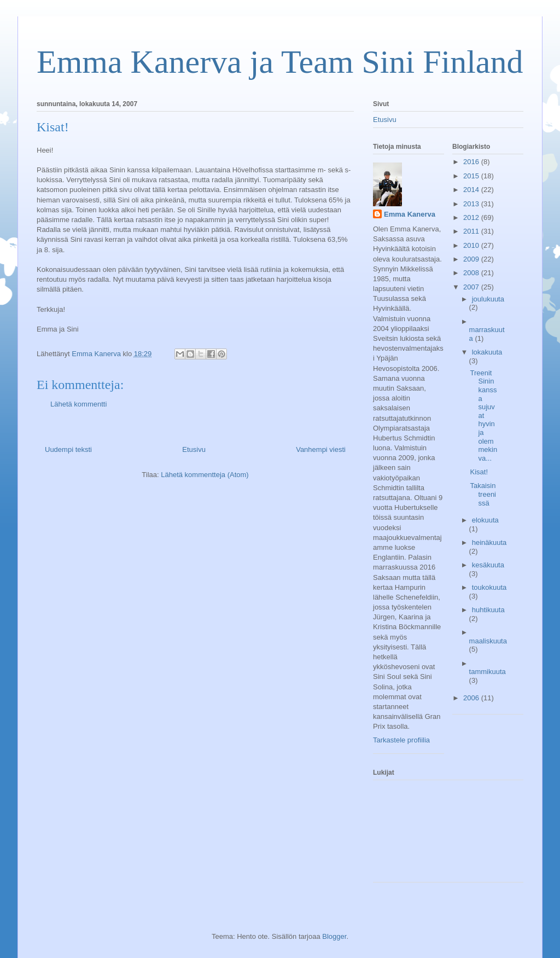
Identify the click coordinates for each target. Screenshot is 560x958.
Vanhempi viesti (321, 449)
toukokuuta (489, 587)
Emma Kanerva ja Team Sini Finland (280, 62)
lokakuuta (487, 352)
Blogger (334, 936)
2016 (472, 162)
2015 (472, 176)
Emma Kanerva (410, 214)
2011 (472, 231)
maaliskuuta (488, 641)
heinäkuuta (489, 542)
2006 (472, 698)
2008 (472, 273)
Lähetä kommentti (78, 404)
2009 (472, 259)
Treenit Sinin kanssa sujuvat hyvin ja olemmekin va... (483, 416)
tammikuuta (488, 672)
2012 (472, 217)
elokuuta (485, 520)
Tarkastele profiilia (401, 740)
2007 (472, 287)
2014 (472, 190)
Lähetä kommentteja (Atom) (205, 475)
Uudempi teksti (68, 449)
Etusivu (194, 449)
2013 (472, 204)
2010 (472, 245)
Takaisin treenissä (483, 494)
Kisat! (479, 472)
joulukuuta (488, 299)
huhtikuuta (488, 610)
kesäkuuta (488, 565)
